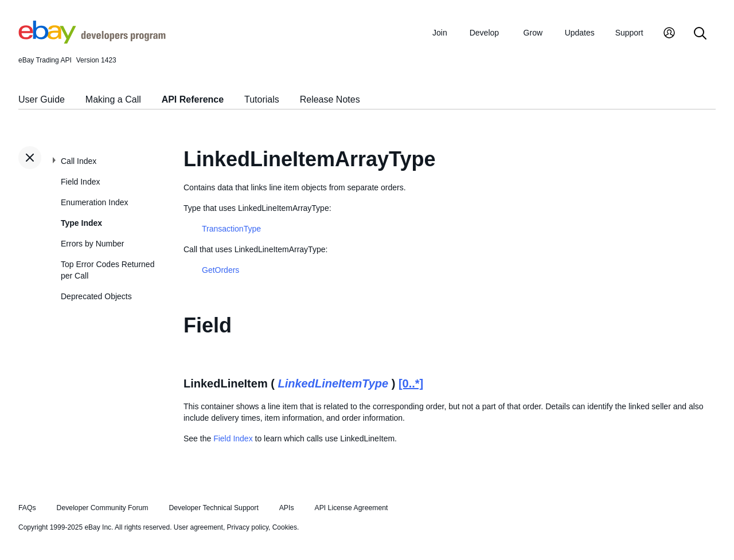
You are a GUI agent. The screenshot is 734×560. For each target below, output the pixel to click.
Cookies (285, 527)
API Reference (193, 99)
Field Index (80, 182)
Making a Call (113, 99)
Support (629, 33)
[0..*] (411, 383)
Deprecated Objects (96, 296)
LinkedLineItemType (333, 383)
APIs (287, 508)
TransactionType (231, 229)
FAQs (27, 508)
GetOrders (220, 270)
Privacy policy (248, 527)
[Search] (700, 34)
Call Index (79, 161)
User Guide (42, 99)
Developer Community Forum (103, 508)
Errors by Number (92, 244)
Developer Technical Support (213, 508)
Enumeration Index (95, 202)
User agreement (198, 527)
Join (440, 33)
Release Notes (330, 99)
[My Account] (669, 34)
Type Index (81, 223)
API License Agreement (351, 508)
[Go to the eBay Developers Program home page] (92, 41)
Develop (484, 33)
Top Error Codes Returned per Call (108, 270)
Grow (533, 33)
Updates (580, 33)
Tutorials (262, 99)
